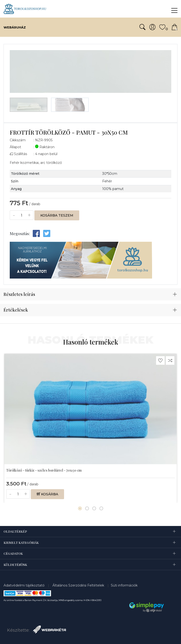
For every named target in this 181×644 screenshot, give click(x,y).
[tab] (90, 294)
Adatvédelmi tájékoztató (25, 585)
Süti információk (124, 585)
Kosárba (47, 494)
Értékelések (16, 310)
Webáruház (15, 27)
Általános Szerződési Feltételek (79, 585)
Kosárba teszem (57, 215)
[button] (80, 508)
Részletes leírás (19, 294)
